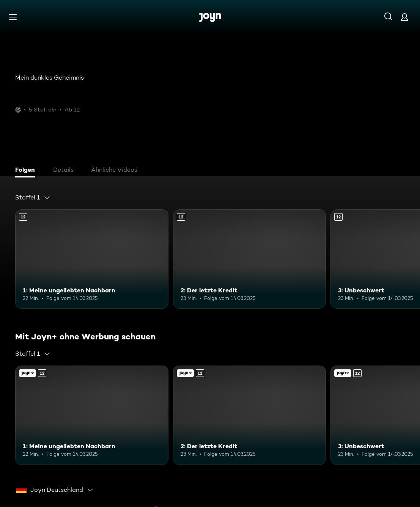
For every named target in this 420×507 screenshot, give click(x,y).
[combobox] (33, 198)
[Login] (404, 17)
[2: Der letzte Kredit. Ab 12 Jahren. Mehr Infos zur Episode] (250, 259)
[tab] (27, 171)
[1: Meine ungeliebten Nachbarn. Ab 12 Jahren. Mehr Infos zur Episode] (92, 259)
